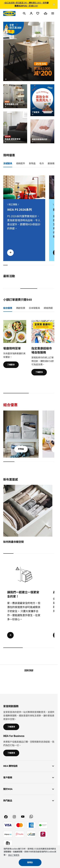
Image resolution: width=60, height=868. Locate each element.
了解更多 (11, 365)
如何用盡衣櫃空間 (13, 542)
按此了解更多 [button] (14, 855)
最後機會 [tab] (52, 163)
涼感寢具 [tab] (8, 163)
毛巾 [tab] (42, 163)
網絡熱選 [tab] (48, 308)
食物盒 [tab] (32, 163)
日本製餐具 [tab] (34, 308)
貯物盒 (21, 449)
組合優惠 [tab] (8, 308)
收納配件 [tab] (21, 163)
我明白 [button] (30, 862)
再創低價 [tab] (21, 308)
